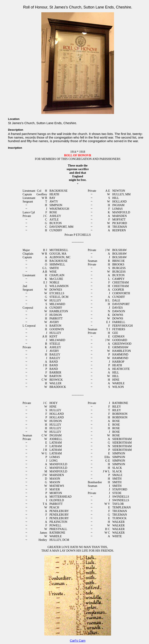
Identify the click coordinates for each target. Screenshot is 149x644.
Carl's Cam (78, 641)
